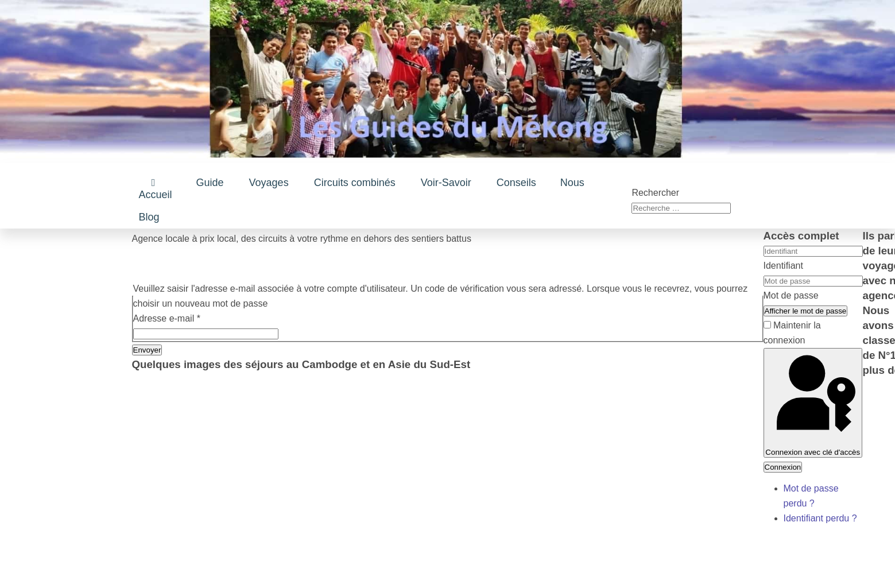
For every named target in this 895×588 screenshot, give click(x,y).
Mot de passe (791, 295)
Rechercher (655, 193)
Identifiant (783, 266)
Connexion (783, 467)
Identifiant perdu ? (820, 518)
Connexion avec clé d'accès (813, 403)
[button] (211, 183)
